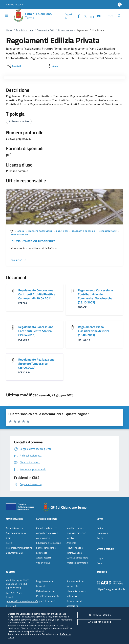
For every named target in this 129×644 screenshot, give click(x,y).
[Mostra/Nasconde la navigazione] (7, 15)
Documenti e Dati (45, 30)
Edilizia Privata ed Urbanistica (33, 241)
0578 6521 (15, 588)
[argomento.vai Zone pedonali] (19, 235)
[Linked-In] (91, 16)
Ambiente (71, 543)
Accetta (99, 622)
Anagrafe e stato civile (47, 533)
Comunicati (102, 533)
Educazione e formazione (49, 543)
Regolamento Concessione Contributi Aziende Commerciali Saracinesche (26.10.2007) (95, 296)
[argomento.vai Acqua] (21, 231)
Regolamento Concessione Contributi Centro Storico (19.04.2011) (36, 331)
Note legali (72, 596)
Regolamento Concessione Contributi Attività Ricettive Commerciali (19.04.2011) (37, 294)
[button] (16, 5)
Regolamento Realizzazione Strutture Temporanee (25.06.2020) (36, 363)
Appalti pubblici (44, 558)
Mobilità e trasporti (76, 528)
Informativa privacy (76, 591)
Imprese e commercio (77, 563)
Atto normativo (65, 30)
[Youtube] (97, 16)
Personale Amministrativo (19, 548)
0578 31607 (16, 593)
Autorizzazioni (43, 538)
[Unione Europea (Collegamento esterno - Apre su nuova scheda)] (21, 507)
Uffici (9, 538)
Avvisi (100, 538)
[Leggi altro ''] (18, 260)
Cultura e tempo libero (77, 558)
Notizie (100, 528)
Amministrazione (24, 30)
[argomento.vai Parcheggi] (62, 231)
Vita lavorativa (43, 563)
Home (9, 30)
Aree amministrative (16, 533)
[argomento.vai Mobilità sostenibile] (41, 231)
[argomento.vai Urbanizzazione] (108, 231)
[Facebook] (77, 16)
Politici (9, 543)
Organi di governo (15, 528)
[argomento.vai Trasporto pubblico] (84, 231)
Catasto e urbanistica (47, 528)
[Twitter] (84, 16)
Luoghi (100, 558)
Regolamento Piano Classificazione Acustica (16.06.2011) (94, 331)
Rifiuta (99, 615)
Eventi (100, 563)
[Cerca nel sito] (119, 16)
